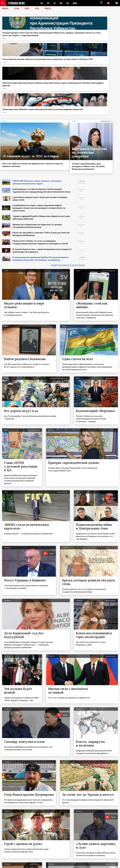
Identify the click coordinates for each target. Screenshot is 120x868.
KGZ (49, 3)
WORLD (77, 3)
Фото (38, 9)
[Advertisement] (104, 151)
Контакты (7, 862)
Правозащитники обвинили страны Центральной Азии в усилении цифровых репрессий (104, 38)
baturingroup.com (75, 866)
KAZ (42, 3)
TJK (55, 3)
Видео (28, 9)
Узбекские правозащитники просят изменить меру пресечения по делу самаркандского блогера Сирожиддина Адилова (75, 39)
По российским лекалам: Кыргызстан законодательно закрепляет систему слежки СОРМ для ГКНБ (45, 38)
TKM (62, 3)
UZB (69, 3)
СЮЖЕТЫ (49, 9)
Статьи (17, 9)
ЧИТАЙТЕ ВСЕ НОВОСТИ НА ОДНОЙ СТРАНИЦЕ (68, 206)
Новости (5, 9)
